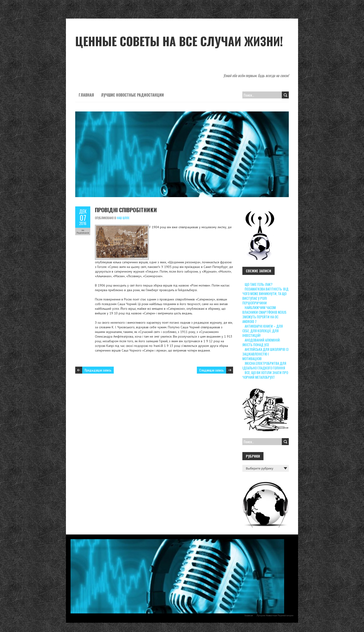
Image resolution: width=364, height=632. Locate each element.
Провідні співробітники (126, 210)
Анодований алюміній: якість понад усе (261, 342)
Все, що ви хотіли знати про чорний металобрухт (265, 375)
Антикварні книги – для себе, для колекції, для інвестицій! (263, 331)
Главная (86, 95)
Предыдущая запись (98, 370)
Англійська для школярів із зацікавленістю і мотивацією (265, 354)
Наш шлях (123, 218)
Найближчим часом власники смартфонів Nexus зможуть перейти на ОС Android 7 (264, 314)
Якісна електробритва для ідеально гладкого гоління (264, 365)
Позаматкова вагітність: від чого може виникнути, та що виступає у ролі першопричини (265, 296)
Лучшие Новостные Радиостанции (132, 95)
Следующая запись (211, 370)
